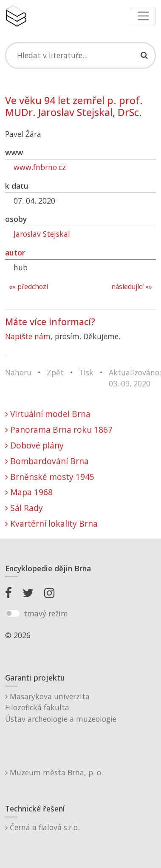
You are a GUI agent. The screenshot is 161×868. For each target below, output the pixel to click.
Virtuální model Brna (48, 414)
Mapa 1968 (29, 492)
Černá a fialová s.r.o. (42, 827)
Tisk (86, 372)
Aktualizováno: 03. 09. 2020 (135, 378)
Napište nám (28, 336)
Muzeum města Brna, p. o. (54, 772)
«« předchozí (28, 287)
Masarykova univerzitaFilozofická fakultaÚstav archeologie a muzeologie (61, 708)
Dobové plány (34, 445)
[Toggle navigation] (143, 16)
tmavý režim (46, 613)
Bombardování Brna (47, 461)
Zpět (55, 372)
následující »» (132, 287)
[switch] (13, 613)
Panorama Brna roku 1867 (59, 430)
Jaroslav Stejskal (42, 234)
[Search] (80, 55)
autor (15, 252)
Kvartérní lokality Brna (51, 523)
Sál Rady (24, 508)
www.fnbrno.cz (40, 167)
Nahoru (18, 372)
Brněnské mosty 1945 (50, 477)
